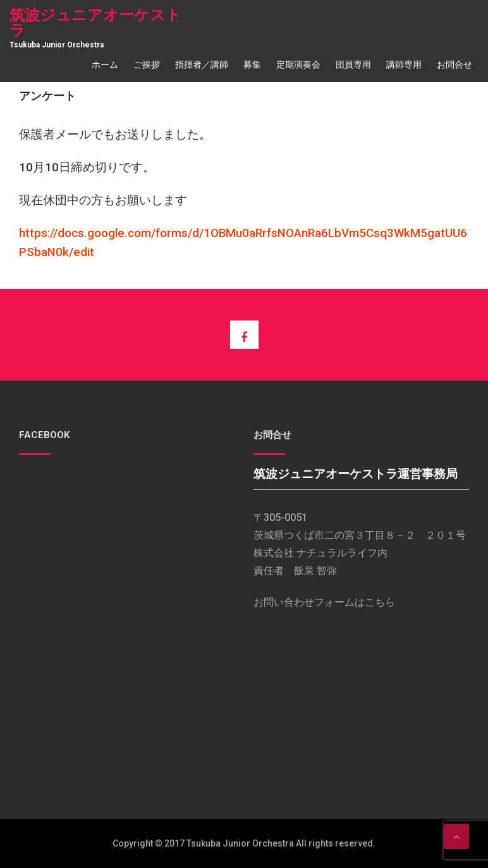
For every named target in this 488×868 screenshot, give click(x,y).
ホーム (105, 64)
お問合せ (454, 64)
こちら (380, 602)
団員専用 (353, 64)
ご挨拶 (147, 64)
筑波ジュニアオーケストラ (95, 23)
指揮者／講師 (202, 64)
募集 (252, 64)
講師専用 (404, 64)
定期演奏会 (298, 64)
